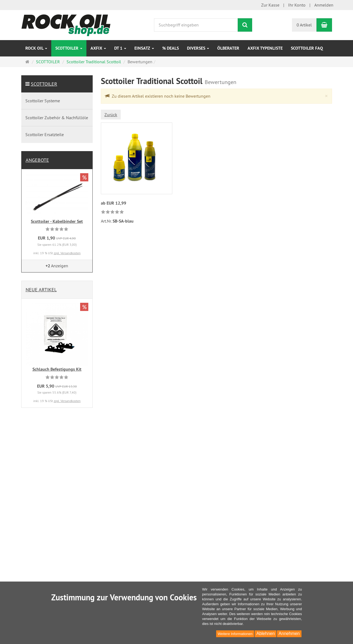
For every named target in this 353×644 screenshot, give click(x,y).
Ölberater (228, 48)
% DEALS (171, 48)
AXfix (98, 48)
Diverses (198, 48)
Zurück (111, 115)
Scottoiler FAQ (307, 48)
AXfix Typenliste (265, 48)
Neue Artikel (41, 290)
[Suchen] (245, 25)
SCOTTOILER (69, 48)
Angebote (37, 160)
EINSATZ (144, 48)
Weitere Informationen (235, 634)
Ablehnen (265, 633)
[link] (112, 212)
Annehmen (289, 633)
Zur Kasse (270, 5)
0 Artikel (304, 25)
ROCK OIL (36, 48)
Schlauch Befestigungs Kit (57, 369)
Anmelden (324, 5)
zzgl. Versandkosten (67, 253)
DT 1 (120, 48)
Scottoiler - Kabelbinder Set (57, 221)
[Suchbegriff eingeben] (196, 25)
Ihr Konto (297, 5)
